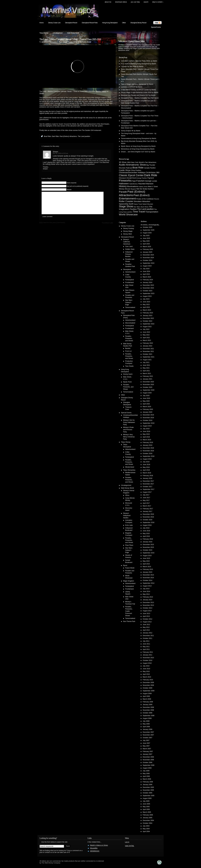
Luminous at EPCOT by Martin (132, 87)
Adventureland (130, 272)
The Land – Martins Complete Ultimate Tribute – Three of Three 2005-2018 (70, 39)
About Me (108, 2)
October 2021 (148, 354)
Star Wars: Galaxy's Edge (129, 302)
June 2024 (146, 271)
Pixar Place (129, 545)
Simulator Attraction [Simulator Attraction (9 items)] (142, 201)
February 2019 (148, 442)
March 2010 (147, 677)
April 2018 (146, 470)
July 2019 (146, 429)
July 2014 (146, 589)
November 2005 (148, 790)
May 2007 (146, 746)
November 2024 (148, 258)
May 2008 (146, 724)
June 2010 (146, 669)
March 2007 (147, 749)
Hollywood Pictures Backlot (129, 254)
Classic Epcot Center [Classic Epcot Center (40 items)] (131, 175)
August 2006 (147, 768)
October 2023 (148, 291)
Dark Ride (55, 136)
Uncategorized (58, 33)
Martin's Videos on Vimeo (99, 845)
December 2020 (148, 382)
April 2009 (146, 696)
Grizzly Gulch (128, 374)
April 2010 (146, 674)
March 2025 (147, 247)
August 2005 (147, 798)
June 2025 (146, 238)
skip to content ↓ (158, 2)
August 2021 (147, 360)
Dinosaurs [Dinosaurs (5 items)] (123, 178)
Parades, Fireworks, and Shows (129, 338)
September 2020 (149, 390)
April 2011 (146, 649)
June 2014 (146, 591)
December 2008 (148, 707)
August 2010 (147, 663)
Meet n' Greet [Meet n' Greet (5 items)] (153, 187)
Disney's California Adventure (127, 242)
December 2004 (148, 820)
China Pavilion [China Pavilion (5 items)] (136, 170)
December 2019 (148, 415)
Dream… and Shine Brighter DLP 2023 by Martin (138, 152)
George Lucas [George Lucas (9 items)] (151, 181)
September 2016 (149, 522)
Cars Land (129, 246)
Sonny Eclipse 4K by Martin (131, 131)
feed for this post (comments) (52, 226)
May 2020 (146, 401)
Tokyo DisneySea (129, 470)
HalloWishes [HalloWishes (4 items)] (133, 184)
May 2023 (146, 305)
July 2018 (146, 462)
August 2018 (147, 459)
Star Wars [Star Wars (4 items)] (137, 207)
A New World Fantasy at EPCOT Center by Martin (138, 90)
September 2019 (149, 423)
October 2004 (148, 823)
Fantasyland (130, 280)
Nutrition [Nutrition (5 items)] (151, 189)
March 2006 (147, 779)
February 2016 (148, 539)
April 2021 (146, 371)
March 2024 (147, 277)
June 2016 (146, 531)
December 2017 (148, 481)
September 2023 (149, 293)
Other (124, 23)
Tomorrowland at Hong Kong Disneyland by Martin (139, 138)
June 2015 (146, 558)
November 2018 (148, 451)
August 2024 (147, 266)
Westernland (130, 467)
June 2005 (146, 804)
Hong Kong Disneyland (110, 23)
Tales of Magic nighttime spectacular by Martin (137, 84)
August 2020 (147, 393)
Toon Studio (129, 366)
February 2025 (148, 249)
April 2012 (146, 630)
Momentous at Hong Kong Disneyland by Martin (138, 149)
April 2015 (146, 564)
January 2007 (148, 754)
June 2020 (146, 398)
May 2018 (146, 467)
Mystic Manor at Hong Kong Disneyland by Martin (138, 146)
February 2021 (148, 376)
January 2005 (148, 818)
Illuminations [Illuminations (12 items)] (133, 186)
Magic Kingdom (129, 581)
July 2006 (146, 771)
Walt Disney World (73, 33)
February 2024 (148, 280)
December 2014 (148, 575)
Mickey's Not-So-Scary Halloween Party (129, 422)
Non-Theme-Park (129, 621)
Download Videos (121, 2)
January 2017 (148, 511)
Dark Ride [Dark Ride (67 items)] (151, 175)
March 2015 (147, 567)
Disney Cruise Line (54, 23)
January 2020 (148, 412)
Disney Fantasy (129, 228)
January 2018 (148, 478)
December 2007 (148, 732)
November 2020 (148, 385)
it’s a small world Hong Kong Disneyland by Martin (139, 64)
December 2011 (148, 636)
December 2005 (148, 787)
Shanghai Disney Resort (138, 23)
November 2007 (148, 735)
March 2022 (147, 340)
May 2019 (146, 434)
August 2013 (147, 611)
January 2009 (148, 705)
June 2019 (146, 431)
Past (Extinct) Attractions (68, 136)
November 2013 (148, 605)
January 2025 (148, 252)
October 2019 (148, 420)
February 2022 (148, 343)
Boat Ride (47, 136)
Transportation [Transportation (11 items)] (152, 212)
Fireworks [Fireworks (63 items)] (125, 181)
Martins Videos (101, 91)
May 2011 (146, 647)
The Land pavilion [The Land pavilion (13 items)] (145, 209)
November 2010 (148, 658)
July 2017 (146, 495)
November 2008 (148, 710)
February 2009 (148, 702)
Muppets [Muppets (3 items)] (133, 189)
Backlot (128, 348)
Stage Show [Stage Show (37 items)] (126, 206)
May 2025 (146, 241)
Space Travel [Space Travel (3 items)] (138, 204)
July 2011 (146, 641)
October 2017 (148, 487)
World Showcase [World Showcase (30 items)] (128, 214)
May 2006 (146, 774)
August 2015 (147, 556)
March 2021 (147, 374)
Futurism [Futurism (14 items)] (140, 181)
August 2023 (147, 296)
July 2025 (146, 236)
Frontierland (129, 282)
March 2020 (147, 407)
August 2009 (147, 694)
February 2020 (148, 409)
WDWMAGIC (95, 851)
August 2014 (147, 586)
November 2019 (148, 418)
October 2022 (148, 321)
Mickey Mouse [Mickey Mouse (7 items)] (125, 189)
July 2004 (146, 826)
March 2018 (147, 473)
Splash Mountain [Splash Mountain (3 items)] (148, 204)
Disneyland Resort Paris (90, 23)
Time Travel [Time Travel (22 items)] (139, 212)
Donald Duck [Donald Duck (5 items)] (131, 178)
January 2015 (148, 572)
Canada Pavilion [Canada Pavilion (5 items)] (150, 168)
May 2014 (146, 594)
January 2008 (148, 729)
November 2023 (148, 288)
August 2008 (147, 718)
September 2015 (149, 553)
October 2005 (148, 793)
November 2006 (148, 760)
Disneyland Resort (71, 23)
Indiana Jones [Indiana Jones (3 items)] (143, 187)
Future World (73, 42)
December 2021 (148, 349)
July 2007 (146, 740)
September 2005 (149, 796)
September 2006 (149, 765)
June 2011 (146, 644)
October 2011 (148, 638)
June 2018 (146, 465)
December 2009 (148, 682)
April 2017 (146, 503)
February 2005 (148, 815)
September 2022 (149, 324)
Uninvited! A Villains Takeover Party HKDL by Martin (139, 61)
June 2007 (146, 743)
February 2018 (148, 476)
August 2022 (147, 327)
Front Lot (128, 351)
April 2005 (146, 809)
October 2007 (148, 738)
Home (42, 23)
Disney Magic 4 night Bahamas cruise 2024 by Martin (140, 92)
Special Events (156, 27)
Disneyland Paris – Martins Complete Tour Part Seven (140, 98)
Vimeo (42, 93)
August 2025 (147, 233)
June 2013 (146, 614)
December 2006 (148, 757)
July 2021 (146, 362)
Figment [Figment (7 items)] (151, 178)
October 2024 (148, 260)
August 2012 (147, 622)
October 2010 (148, 660)
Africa (127, 495)
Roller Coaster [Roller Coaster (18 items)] (126, 201)
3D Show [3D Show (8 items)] (123, 162)
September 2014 (149, 583)
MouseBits (94, 848)
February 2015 (148, 569)
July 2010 (146, 666)
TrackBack (107, 227)
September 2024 (149, 263)
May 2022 (146, 335)
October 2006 (148, 763)
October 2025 (148, 227)
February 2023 (148, 313)
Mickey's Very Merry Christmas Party (129, 437)
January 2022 (148, 346)
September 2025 (149, 230)
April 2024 (146, 274)
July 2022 (146, 329)
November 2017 (148, 484)
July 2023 (146, 299)
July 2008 (146, 721)
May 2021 (146, 368)
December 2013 (148, 602)
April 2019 (146, 437)
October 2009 (148, 688)
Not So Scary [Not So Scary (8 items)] (142, 189)
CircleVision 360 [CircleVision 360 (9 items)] (152, 172)
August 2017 (147, 492)
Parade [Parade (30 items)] (123, 192)
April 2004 (146, 831)
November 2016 (148, 517)
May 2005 (146, 807)
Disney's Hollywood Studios (127, 516)
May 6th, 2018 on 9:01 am (60, 153)
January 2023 (148, 316)
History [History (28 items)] (123, 186)
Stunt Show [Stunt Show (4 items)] (145, 207)
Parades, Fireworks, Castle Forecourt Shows (129, 611)
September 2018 (149, 456)
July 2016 (146, 528)
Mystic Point (127, 382)
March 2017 (147, 506)
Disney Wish (128, 234)
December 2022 (148, 318)
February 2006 (148, 782)
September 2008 (149, 716)
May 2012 (146, 627)
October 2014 (148, 580)
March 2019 (147, 440)
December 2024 (148, 255)
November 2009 (148, 685)
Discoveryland (130, 323)
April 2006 (146, 776)
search (146, 2)
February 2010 (148, 680)
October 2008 (148, 713)
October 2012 (148, 619)
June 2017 (146, 498)
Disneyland (127, 269)
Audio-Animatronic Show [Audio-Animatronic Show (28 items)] (133, 165)
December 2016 (148, 514)
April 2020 (146, 404)
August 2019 (147, 426)
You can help (135, 2)
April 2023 (146, 307)
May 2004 (146, 829)
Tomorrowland (130, 307)
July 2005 (146, 801)
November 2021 (148, 351)
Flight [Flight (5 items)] (134, 181)
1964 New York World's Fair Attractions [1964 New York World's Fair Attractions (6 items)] (142, 162)
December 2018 (148, 448)
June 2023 (146, 302)
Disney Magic (128, 231)
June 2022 (146, 332)
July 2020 (146, 396)
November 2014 (148, 578)
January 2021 (148, 379)
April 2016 (146, 536)
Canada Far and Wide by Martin (132, 66)
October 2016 (148, 520)
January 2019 (148, 445)
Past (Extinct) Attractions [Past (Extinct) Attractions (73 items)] (132, 193)
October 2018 (148, 454)
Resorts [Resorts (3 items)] (157, 199)
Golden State (130, 249)
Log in (127, 842)
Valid (130, 846)
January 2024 (148, 282)
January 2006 (148, 785)
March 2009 (147, 699)
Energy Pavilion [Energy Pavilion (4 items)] (142, 178)
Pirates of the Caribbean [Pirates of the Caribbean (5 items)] (145, 199)
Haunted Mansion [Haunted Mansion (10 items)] (146, 184)
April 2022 (146, 338)
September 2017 (149, 489)
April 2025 (146, 244)
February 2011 (148, 652)
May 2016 (146, 534)
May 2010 (146, 671)
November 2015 (148, 547)
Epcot (65, 42)
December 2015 (148, 545)
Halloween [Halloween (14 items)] (124, 184)
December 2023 (148, 285)
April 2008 (146, 727)
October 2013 (148, 608)
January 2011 (148, 655)
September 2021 (149, 357)
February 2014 (148, 597)
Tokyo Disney (44, 33)
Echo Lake (129, 525)
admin (44, 42)
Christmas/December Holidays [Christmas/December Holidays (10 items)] (132, 172)
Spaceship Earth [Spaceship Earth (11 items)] (126, 204)
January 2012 (148, 633)
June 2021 (146, 365)
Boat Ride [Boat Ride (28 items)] (138, 168)
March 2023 (147, 310)
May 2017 (146, 500)
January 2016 (148, 542)
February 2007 (148, 751)
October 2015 (148, 550)
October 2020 (148, 387)
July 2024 (146, 269)
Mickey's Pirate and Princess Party (128, 430)
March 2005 (147, 812)
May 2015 (146, 561)
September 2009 (149, 691)
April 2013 (146, 616)
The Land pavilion (84, 136)
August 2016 (147, 525)
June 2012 (146, 625)
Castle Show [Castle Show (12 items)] (125, 170)
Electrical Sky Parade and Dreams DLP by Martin (138, 95)
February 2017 (148, 509)
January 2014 (148, 600)
